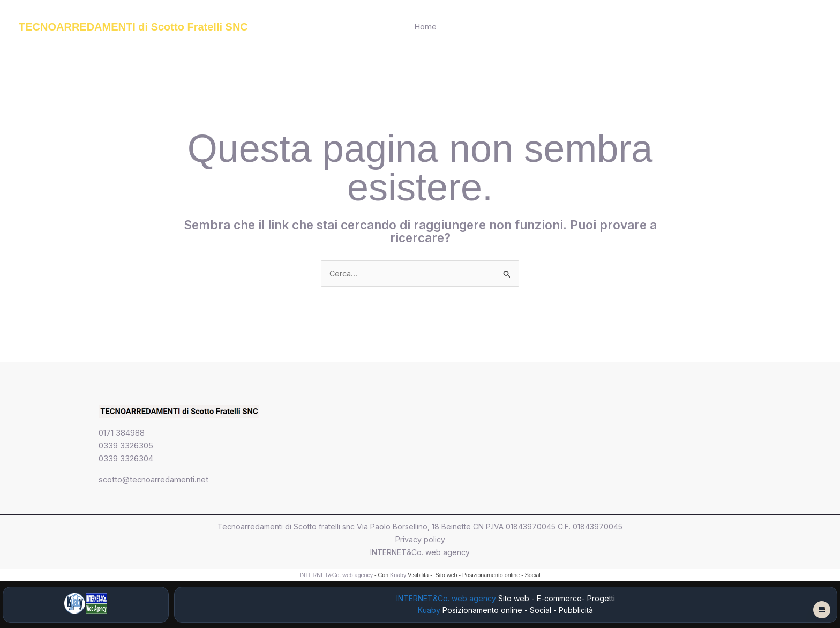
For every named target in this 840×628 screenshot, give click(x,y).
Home (425, 27)
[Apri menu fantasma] (822, 610)
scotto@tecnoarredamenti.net (154, 480)
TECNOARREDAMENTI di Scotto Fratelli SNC (133, 27)
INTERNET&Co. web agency (420, 553)
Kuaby (398, 575)
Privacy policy (420, 540)
